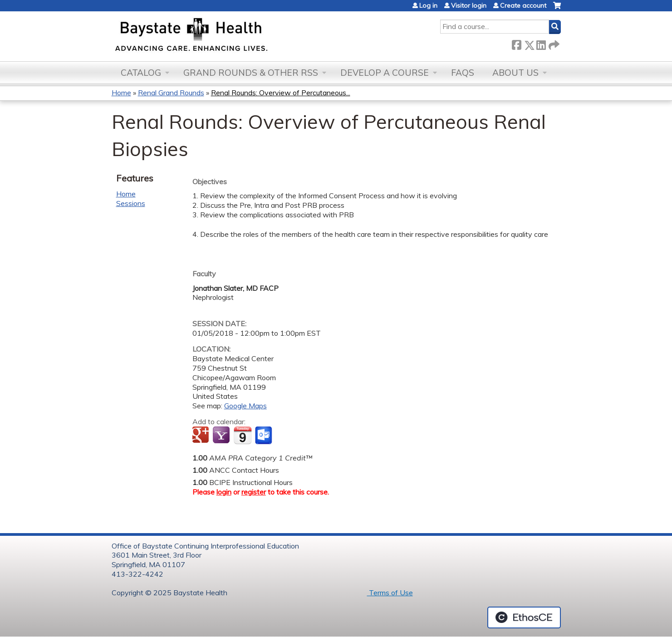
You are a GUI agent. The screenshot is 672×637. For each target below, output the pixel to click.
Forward (553, 43)
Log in (428, 5)
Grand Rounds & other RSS (251, 73)
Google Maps (245, 406)
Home (121, 93)
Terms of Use (390, 593)
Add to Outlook (264, 436)
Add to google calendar (202, 436)
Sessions (131, 203)
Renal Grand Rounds (171, 93)
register (254, 492)
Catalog (141, 73)
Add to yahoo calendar (222, 436)
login (224, 492)
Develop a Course (385, 73)
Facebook (516, 43)
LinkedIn (541, 43)
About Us (515, 73)
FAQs (463, 73)
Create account (523, 5)
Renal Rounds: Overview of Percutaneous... (281, 93)
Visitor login (469, 5)
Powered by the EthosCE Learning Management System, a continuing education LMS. (524, 617)
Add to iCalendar (243, 435)
